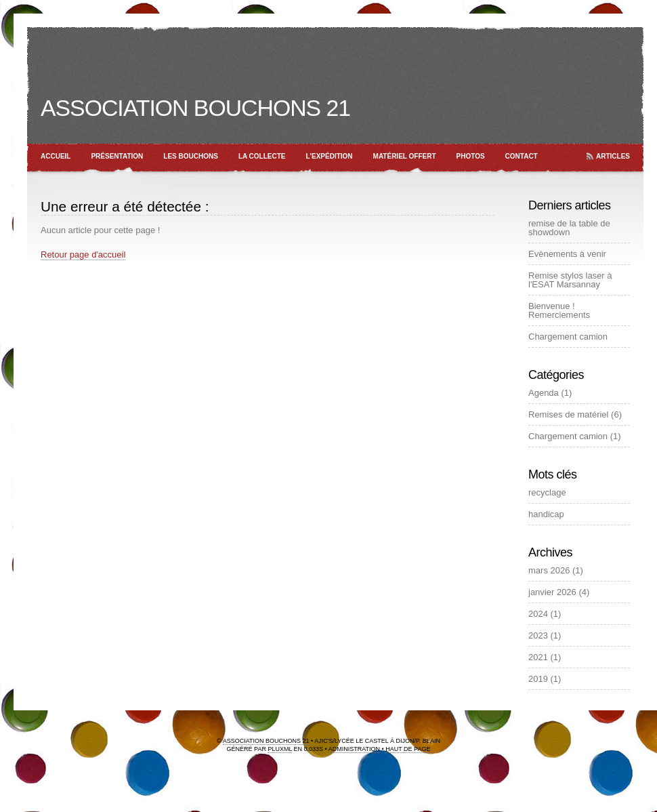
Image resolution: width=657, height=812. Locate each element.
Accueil (56, 156)
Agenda (544, 393)
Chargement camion (568, 337)
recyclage (547, 492)
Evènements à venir (567, 254)
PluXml (280, 749)
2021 (538, 657)
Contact (522, 156)
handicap (546, 514)
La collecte (262, 156)
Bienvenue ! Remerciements (559, 310)
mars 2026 (549, 570)
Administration (354, 749)
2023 (538, 635)
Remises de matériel (569, 414)
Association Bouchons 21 (195, 108)
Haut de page (408, 749)
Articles (613, 156)
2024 (538, 614)
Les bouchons (191, 156)
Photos (471, 156)
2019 (538, 679)
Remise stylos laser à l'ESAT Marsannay (570, 280)
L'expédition (330, 156)
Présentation (117, 156)
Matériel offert (405, 156)
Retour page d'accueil (83, 255)
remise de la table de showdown (569, 228)
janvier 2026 (552, 592)
